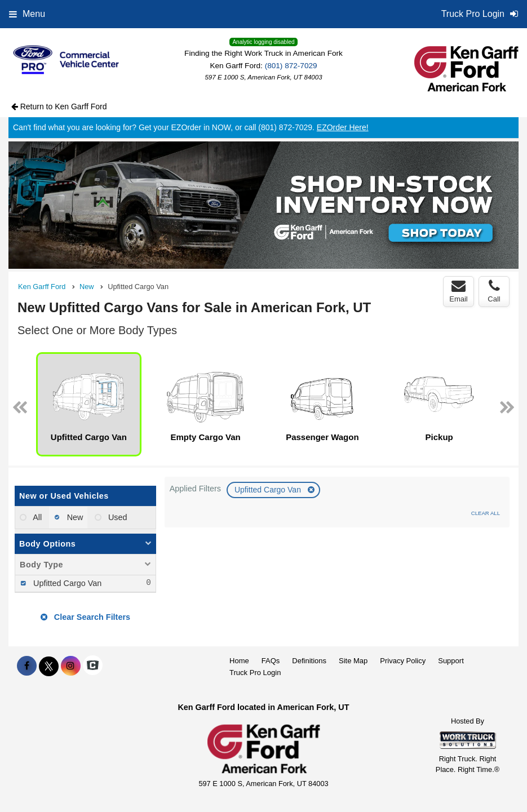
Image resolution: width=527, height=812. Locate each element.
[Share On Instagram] (71, 666)
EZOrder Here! (343, 127)
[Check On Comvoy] (93, 666)
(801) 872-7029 (291, 66)
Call (494, 291)
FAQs (271, 661)
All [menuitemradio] (36, 517)
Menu (27, 14)
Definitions (309, 661)
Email (459, 291)
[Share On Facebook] (27, 666)
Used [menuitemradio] (117, 517)
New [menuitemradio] (74, 517)
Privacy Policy (403, 661)
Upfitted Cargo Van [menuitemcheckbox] (66, 583)
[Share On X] (49, 666)
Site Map (353, 661)
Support (451, 661)
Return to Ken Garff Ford (59, 107)
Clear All (486, 513)
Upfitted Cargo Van (269, 490)
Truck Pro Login (255, 673)
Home (239, 661)
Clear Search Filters (85, 617)
